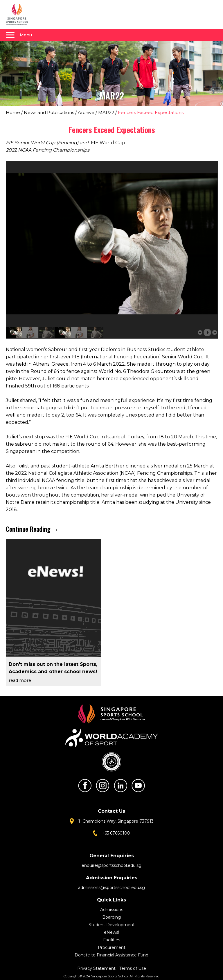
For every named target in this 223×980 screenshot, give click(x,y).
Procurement (112, 947)
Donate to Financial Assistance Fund (111, 955)
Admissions (112, 910)
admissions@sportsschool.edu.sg (111, 887)
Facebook (85, 786)
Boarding (111, 917)
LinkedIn (121, 786)
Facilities (112, 940)
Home (13, 112)
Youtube (138, 786)
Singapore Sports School (20, 15)
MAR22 (106, 112)
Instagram (102, 786)
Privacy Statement (97, 968)
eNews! (111, 932)
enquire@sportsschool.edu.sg (111, 865)
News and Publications (49, 112)
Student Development (112, 925)
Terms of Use (133, 968)
